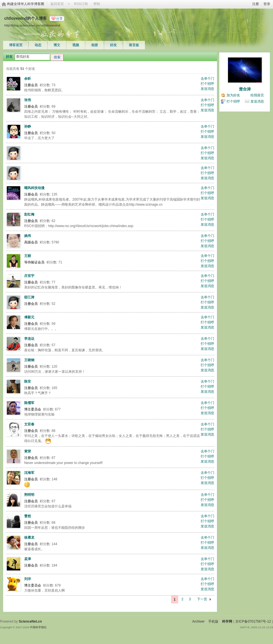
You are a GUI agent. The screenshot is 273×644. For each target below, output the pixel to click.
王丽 (28, 256)
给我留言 (257, 95)
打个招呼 (207, 84)
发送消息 (207, 89)
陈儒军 (29, 403)
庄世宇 (29, 276)
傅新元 (29, 317)
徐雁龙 (29, 538)
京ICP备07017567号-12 (253, 621)
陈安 (28, 381)
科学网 (227, 621)
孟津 (28, 559)
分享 (59, 19)
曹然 (28, 516)
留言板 (134, 45)
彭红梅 (29, 214)
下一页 (202, 599)
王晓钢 (29, 360)
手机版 (213, 621)
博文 (57, 45)
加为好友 (233, 95)
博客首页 (16, 45)
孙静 (28, 126)
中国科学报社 (38, 627)
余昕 (28, 79)
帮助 (97, 4)
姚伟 (28, 236)
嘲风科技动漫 (34, 188)
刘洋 (28, 579)
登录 (267, 4)
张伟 (28, 100)
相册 (95, 45)
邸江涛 (29, 297)
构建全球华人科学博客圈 (26, 4)
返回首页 (57, 4)
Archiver (198, 621)
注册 (256, 4)
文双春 (29, 424)
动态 (38, 45)
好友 (113, 45)
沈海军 (29, 473)
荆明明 (29, 495)
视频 (76, 45)
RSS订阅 (81, 4)
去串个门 (207, 79)
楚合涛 (245, 89)
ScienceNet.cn (30, 621)
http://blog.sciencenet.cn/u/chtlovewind (32, 25)
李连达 (29, 339)
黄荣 (28, 451)
